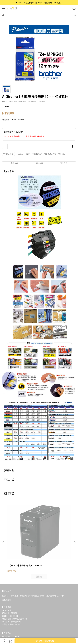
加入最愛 (9, 154)
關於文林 (6, 563)
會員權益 (15, 563)
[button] (74, 526)
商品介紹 (14, 163)
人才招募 (61, 563)
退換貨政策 (51, 563)
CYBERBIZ (54, 634)
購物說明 (23, 563)
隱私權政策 (7, 567)
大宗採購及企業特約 (37, 563)
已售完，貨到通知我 (45, 641)
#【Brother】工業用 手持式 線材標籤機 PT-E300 (55, 534)
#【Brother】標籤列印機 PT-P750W (21, 534)
